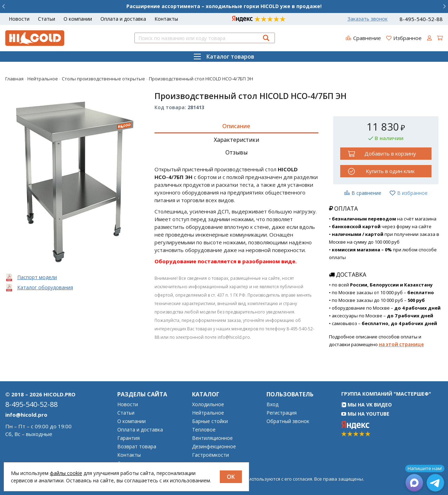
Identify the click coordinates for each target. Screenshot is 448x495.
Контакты (166, 19)
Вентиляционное (212, 438)
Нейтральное (208, 413)
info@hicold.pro (26, 415)
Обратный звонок (288, 421)
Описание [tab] (236, 126)
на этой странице (401, 344)
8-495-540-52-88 (421, 19)
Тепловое (204, 430)
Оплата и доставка (123, 19)
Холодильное (208, 404)
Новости (19, 19)
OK (231, 477)
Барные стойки (210, 421)
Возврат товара (137, 447)
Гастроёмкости (210, 455)
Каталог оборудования (45, 287)
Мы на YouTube (365, 414)
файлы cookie (66, 473)
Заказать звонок (368, 19)
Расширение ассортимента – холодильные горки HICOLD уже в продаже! (224, 6)
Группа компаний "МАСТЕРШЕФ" (386, 394)
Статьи (47, 19)
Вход (272, 404)
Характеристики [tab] (236, 140)
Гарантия (129, 438)
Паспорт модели (37, 277)
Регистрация (282, 413)
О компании (78, 19)
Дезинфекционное (214, 447)
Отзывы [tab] (236, 152)
